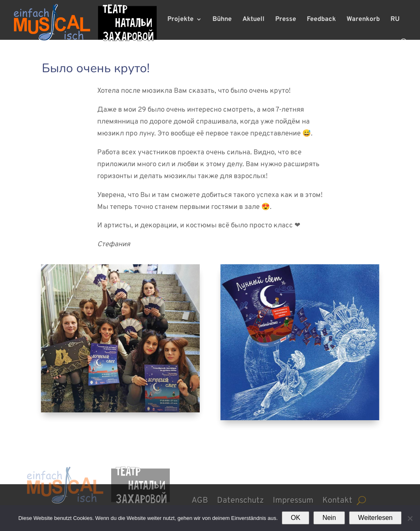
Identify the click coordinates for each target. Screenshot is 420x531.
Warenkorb (363, 20)
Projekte (180, 20)
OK (296, 518)
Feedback (321, 20)
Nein (329, 518)
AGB (200, 499)
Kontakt (337, 499)
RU (395, 20)
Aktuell (253, 20)
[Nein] (410, 518)
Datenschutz (240, 499)
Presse (286, 20)
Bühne (222, 20)
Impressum (293, 499)
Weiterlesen (375, 518)
